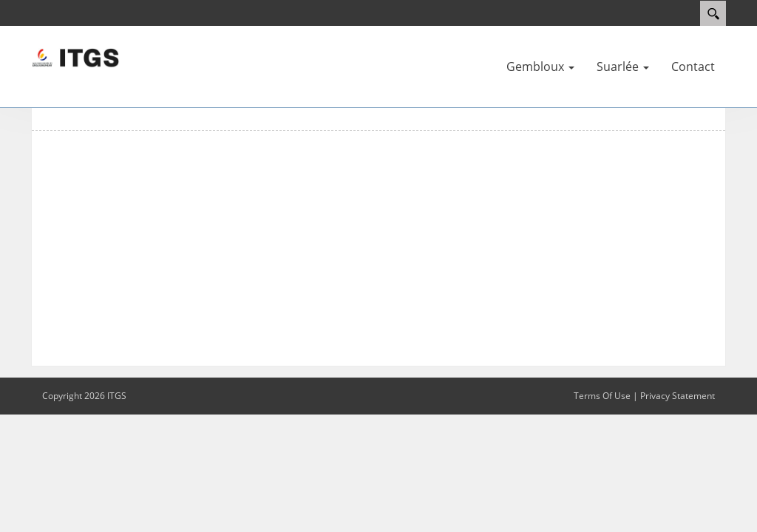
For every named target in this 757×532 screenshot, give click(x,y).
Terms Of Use (602, 396)
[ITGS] (75, 57)
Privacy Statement (678, 396)
